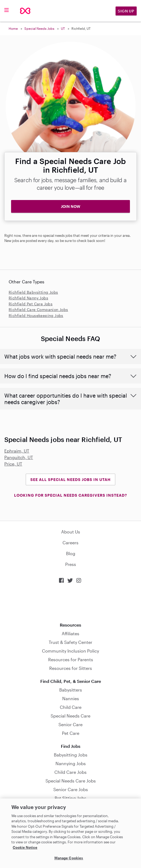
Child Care (71, 707)
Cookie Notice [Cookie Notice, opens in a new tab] (25, 847)
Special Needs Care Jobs (71, 781)
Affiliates (70, 633)
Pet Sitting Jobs (70, 798)
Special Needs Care (70, 716)
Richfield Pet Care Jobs (31, 304)
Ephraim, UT (17, 451)
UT (63, 28)
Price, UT (13, 464)
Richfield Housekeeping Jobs (36, 315)
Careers (70, 543)
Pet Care (71, 733)
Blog (71, 553)
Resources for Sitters (71, 668)
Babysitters (71, 690)
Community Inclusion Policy (70, 651)
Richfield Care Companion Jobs (38, 309)
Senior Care (70, 724)
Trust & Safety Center (70, 642)
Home (13, 28)
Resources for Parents (71, 659)
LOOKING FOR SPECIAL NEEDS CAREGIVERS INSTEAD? (70, 495)
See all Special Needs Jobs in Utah (70, 479)
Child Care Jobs (70, 772)
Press (71, 564)
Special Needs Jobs (39, 28)
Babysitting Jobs (71, 755)
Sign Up (126, 11)
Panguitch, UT (19, 457)
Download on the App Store (71, 603)
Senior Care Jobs (71, 789)
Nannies (71, 698)
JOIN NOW (71, 206)
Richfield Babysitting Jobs (33, 292)
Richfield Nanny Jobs (28, 298)
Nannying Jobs (71, 763)
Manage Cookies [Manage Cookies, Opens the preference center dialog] (69, 858)
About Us (71, 532)
